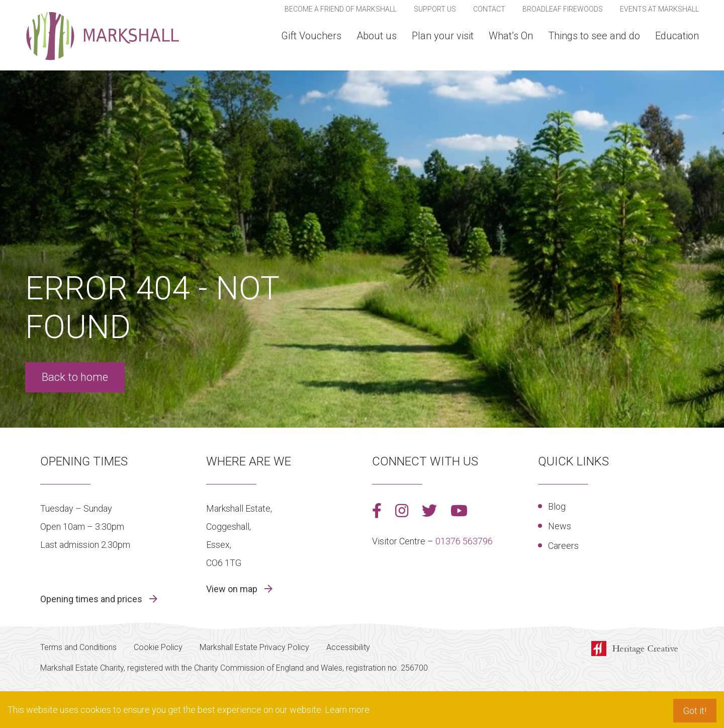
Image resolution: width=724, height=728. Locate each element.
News (560, 526)
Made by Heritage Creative (638, 650)
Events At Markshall (659, 9)
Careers (563, 546)
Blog (557, 506)
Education (677, 36)
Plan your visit (443, 36)
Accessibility (348, 647)
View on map (233, 589)
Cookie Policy (158, 647)
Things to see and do (594, 36)
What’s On (511, 36)
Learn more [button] (347, 710)
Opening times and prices (92, 599)
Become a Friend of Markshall (341, 9)
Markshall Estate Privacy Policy (254, 647)
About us (377, 36)
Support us (435, 9)
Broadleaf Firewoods (563, 9)
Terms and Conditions (78, 647)
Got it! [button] (695, 711)
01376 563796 (464, 541)
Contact (489, 9)
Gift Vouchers (311, 36)
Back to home (75, 377)
